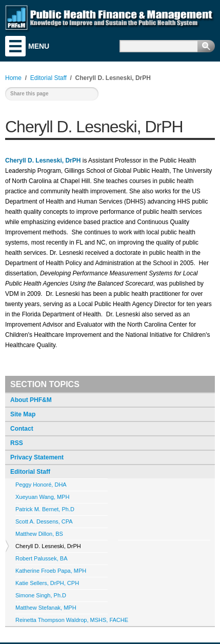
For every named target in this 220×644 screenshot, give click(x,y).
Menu (15, 46)
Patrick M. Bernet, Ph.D (45, 509)
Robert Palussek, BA (42, 558)
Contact (22, 429)
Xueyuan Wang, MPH (42, 497)
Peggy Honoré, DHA (41, 485)
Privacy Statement (37, 457)
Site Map (23, 414)
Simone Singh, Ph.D (41, 595)
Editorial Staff (30, 472)
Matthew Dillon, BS (39, 534)
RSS (17, 443)
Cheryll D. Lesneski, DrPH (48, 546)
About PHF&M (31, 400)
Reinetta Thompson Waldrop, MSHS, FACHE (72, 620)
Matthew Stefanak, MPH (46, 608)
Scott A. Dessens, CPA (44, 521)
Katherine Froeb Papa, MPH (51, 571)
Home (13, 78)
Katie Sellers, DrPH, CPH (47, 583)
